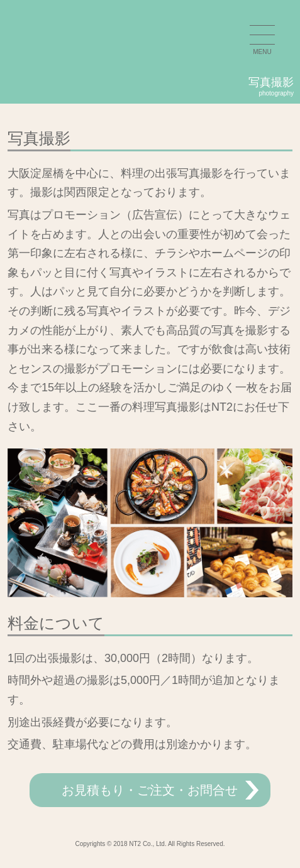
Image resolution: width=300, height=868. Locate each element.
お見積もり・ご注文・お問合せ (150, 790)
